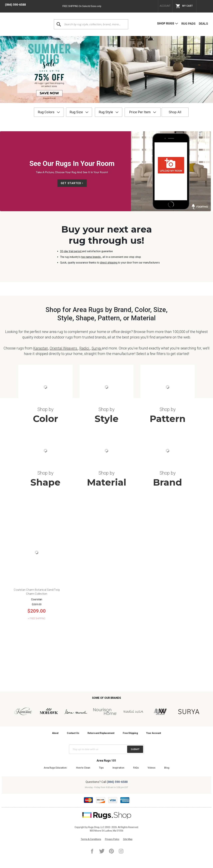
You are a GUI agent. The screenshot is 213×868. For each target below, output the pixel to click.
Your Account (154, 733)
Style (107, 468)
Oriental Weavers (64, 398)
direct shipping (109, 263)
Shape (45, 532)
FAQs (136, 768)
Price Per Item (137, 112)
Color (46, 468)
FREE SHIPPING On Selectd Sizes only (82, 6)
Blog (167, 768)
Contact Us (73, 733)
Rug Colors (33, 112)
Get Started (71, 183)
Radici (85, 398)
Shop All (178, 112)
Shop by (45, 459)
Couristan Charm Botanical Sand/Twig (37, 640)
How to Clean (83, 768)
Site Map (128, 839)
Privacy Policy (112, 839)
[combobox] (91, 24)
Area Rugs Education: (55, 768)
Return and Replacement (101, 733)
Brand (167, 532)
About (55, 733)
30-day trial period (71, 251)
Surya (97, 398)
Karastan (41, 398)
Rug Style (99, 112)
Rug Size (67, 112)
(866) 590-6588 (15, 5)
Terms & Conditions (91, 839)
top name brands (91, 257)
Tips (101, 768)
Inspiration (118, 768)
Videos (152, 768)
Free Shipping (130, 733)
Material (107, 532)
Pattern (168, 468)
